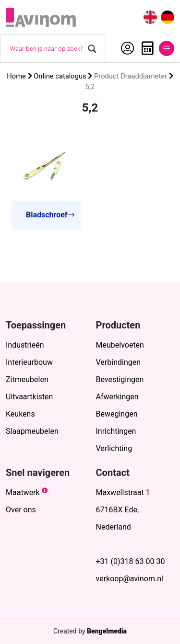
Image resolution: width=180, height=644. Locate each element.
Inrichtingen (116, 431)
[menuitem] (150, 17)
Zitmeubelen (27, 379)
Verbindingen (119, 362)
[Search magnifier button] (92, 49)
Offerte (148, 48)
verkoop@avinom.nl (130, 579)
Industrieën (25, 345)
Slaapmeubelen (32, 431)
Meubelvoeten (120, 345)
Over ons (21, 510)
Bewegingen (117, 414)
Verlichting (114, 448)
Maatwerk (23, 492)
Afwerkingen (117, 397)
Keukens (20, 414)
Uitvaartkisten (29, 397)
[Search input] (47, 49)
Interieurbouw (29, 362)
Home (16, 76)
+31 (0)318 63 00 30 (131, 561)
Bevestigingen (120, 379)
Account (127, 48)
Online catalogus (60, 76)
